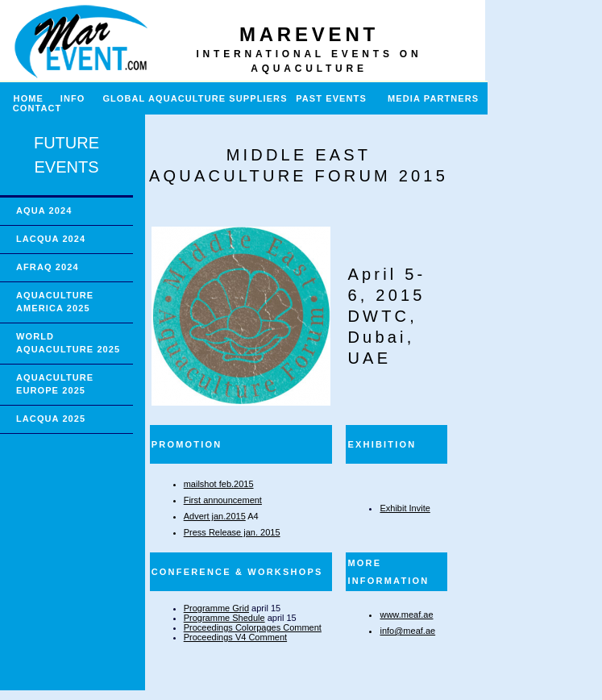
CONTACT (37, 108)
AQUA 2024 (44, 210)
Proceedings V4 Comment (235, 637)
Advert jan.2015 (215, 516)
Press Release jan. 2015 (232, 532)
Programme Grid (216, 608)
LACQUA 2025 (51, 419)
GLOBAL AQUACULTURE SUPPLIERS (195, 98)
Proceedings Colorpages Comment (253, 627)
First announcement (223, 500)
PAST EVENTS (331, 98)
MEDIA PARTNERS (433, 98)
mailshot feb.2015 (219, 484)
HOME (22, 98)
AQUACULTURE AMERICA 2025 (55, 302)
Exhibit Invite (405, 508)
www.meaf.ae (406, 615)
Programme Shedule (224, 618)
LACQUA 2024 (51, 239)
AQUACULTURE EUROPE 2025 (55, 384)
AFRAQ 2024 (48, 267)
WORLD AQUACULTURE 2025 (68, 343)
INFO (79, 98)
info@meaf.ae (407, 631)
